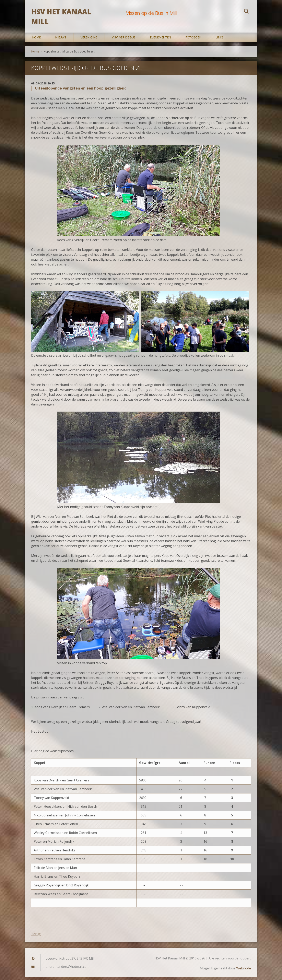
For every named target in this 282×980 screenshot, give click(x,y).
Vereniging (89, 41)
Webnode (244, 971)
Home (36, 41)
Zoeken (246, 12)
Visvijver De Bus (124, 41)
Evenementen (160, 41)
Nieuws (61, 41)
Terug (36, 937)
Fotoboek (193, 41)
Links (220, 41)
